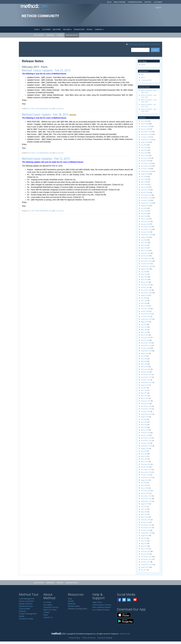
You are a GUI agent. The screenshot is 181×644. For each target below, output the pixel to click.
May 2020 (144, 303)
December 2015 (146, 438)
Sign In (158, 7)
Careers (47, 612)
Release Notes (72, 35)
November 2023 (146, 198)
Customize (158, 2)
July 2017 (144, 388)
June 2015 (144, 454)
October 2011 (146, 562)
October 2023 (146, 200)
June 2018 (144, 359)
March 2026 (145, 124)
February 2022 (146, 253)
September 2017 (147, 382)
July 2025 (144, 145)
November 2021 (146, 261)
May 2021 (144, 277)
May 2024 (144, 182)
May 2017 (144, 393)
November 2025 (146, 134)
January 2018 (145, 372)
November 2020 (146, 293)
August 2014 (145, 480)
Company (99, 29)
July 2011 (144, 570)
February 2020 (146, 308)
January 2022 (145, 256)
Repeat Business (26, 604)
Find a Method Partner (102, 607)
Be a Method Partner (101, 610)
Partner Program (135, 2)
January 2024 (145, 192)
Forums (60, 35)
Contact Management (28, 614)
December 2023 (146, 195)
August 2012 (145, 535)
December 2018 (146, 343)
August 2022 (145, 237)
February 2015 (146, 464)
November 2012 (146, 528)
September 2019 (147, 319)
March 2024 (145, 187)
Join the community (152, 44)
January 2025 (145, 161)
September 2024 (147, 171)
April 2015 (144, 459)
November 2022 (146, 229)
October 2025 (146, 137)
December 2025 (146, 132)
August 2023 (145, 206)
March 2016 (145, 430)
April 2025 (144, 153)
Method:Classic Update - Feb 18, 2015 (45, 114)
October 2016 (146, 411)
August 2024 (145, 174)
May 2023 (144, 213)
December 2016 (146, 406)
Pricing (89, 29)
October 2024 (146, 169)
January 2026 (145, 129)
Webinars (50, 35)
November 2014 (146, 472)
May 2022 (144, 245)
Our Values (48, 605)
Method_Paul (48, 109)
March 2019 (145, 335)
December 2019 (146, 314)
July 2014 (144, 483)
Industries (57, 29)
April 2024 (144, 184)
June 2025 (144, 147)
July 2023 (144, 208)
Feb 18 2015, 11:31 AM (34, 153)
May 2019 (144, 330)
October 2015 (146, 443)
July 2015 (144, 451)
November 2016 (146, 409)
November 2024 (146, 166)
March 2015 (145, 462)
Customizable (24, 609)
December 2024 (146, 163)
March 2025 (145, 155)
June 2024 (144, 179)
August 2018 (145, 353)
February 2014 (146, 491)
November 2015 (146, 440)
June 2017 (144, 390)
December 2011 (146, 557)
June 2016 (144, 422)
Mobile (22, 616)
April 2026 (144, 121)
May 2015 (144, 456)
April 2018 (144, 364)
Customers (46, 29)
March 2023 (145, 219)
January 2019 (145, 340)
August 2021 (145, 269)
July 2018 (144, 356)
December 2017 (146, 374)
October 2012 (146, 530)
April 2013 (144, 514)
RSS (142, 75)
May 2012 (144, 543)
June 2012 (144, 541)
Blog (109, 2)
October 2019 (146, 316)
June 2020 (144, 301)
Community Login (134, 44)
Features (67, 29)
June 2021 (144, 274)
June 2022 (144, 243)
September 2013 (147, 501)
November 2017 (146, 377)
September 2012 (147, 533)
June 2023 (144, 211)
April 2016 (144, 427)
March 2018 (145, 367)
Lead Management (27, 599)
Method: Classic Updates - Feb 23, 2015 (46, 70)
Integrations (79, 29)
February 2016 (146, 433)
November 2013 (146, 499)
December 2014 (146, 469)
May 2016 (144, 425)
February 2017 (146, 401)
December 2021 (146, 258)
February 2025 (146, 158)
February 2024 (146, 190)
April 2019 (144, 332)
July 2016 (144, 419)
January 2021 (145, 287)
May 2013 (144, 512)
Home (143, 65)
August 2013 (145, 504)
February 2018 (146, 369)
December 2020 (146, 290)
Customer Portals (26, 619)
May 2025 (144, 150)
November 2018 (146, 345)
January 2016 (145, 435)
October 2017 (146, 380)
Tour (37, 29)
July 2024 (144, 177)
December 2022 (146, 227)
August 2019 (145, 322)
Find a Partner (120, 2)
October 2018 (146, 348)
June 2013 (144, 509)
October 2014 (146, 475)
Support (148, 2)
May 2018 (144, 361)
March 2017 (145, 398)
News (46, 615)
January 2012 (145, 554)
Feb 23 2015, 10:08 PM (34, 109)
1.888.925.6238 (124, 634)
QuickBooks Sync (26, 606)
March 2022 (145, 250)
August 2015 (145, 448)
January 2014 (145, 493)
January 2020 (145, 311)
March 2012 (145, 549)
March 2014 (145, 488)
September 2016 (147, 414)
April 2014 (144, 485)
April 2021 (144, 279)
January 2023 (145, 224)
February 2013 (146, 520)
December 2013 (146, 496)
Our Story (47, 602)
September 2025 (147, 140)
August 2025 (145, 142)
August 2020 (145, 295)
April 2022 (144, 248)
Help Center (39, 35)
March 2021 (145, 282)
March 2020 (145, 306)
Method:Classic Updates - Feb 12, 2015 (46, 159)
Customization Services (102, 605)
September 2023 (147, 203)
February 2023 (146, 221)
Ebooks (71, 601)
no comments (60, 109)
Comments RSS (146, 80)
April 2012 (144, 546)
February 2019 (146, 338)
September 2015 (147, 446)
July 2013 (144, 506)
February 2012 (146, 551)
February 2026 (146, 126)
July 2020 (144, 298)
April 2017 (144, 396)
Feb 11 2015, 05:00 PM (34, 211)
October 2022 (146, 232)
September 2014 (147, 477)
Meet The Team (50, 610)
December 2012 (146, 525)
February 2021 (146, 285)
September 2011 (147, 565)
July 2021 (144, 272)
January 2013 (145, 522)
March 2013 (145, 517)
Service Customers (26, 601)
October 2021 (146, 264)
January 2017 (145, 404)
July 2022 (144, 240)
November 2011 (146, 559)
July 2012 (144, 538)
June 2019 (144, 327)
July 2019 (144, 324)
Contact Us (48, 617)
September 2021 (147, 266)
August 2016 (145, 417)
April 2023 (144, 216)
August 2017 (145, 385)
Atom (143, 77)
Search (155, 50)
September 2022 (147, 235)
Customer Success (51, 607)
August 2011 (145, 567)
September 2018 (147, 351)
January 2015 (145, 467)
